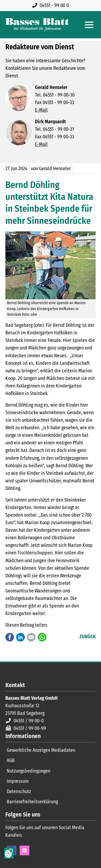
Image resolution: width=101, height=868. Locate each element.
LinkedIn (20, 637)
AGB (11, 760)
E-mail (31, 637)
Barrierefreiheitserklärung (32, 802)
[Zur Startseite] (37, 25)
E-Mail (41, 110)
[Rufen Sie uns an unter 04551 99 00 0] (52, 5)
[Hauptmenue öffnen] (89, 25)
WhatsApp (42, 637)
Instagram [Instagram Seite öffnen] (25, 850)
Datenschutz (19, 791)
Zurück (88, 637)
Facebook (10, 637)
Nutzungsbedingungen (29, 771)
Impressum (18, 781)
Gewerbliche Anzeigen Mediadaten (41, 750)
